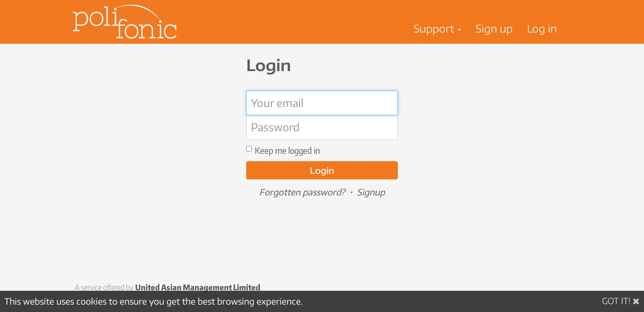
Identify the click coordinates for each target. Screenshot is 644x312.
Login (322, 170)
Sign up (494, 28)
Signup (371, 192)
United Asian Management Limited (198, 287)
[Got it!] (621, 301)
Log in (542, 28)
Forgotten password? (302, 192)
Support (437, 28)
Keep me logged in (283, 150)
